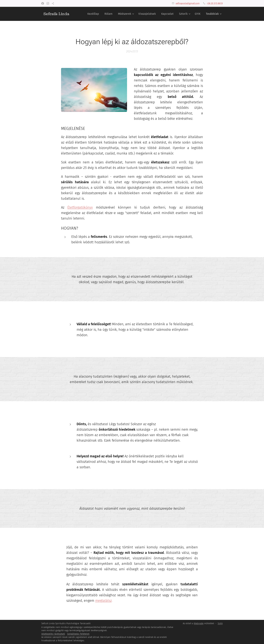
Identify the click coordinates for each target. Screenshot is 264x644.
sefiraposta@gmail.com (188, 3)
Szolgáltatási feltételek (78, 634)
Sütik (220, 623)
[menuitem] (94, 14)
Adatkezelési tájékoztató (53, 634)
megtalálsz (103, 601)
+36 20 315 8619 (215, 3)
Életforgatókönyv (80, 207)
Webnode (199, 623)
